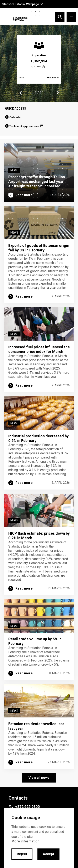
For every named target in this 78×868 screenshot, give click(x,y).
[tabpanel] (39, 59)
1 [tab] (36, 93)
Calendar (15, 117)
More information (25, 841)
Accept (48, 854)
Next (57, 93)
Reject (22, 854)
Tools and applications (24, 126)
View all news (39, 778)
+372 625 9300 (27, 807)
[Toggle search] (60, 17)
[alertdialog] (39, 838)
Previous (21, 93)
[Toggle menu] (71, 17)
